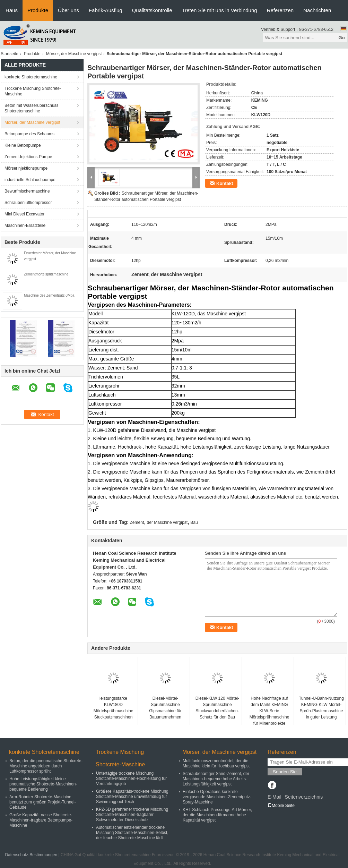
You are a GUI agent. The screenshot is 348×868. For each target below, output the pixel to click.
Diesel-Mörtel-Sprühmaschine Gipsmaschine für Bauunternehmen (165, 708)
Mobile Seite (281, 806)
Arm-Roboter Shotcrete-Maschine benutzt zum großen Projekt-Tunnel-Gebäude (43, 802)
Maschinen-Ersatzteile (25, 225)
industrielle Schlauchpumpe (30, 180)
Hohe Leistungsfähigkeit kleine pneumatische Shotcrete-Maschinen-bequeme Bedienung (43, 784)
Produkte (38, 10)
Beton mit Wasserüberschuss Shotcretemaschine (32, 108)
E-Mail (275, 797)
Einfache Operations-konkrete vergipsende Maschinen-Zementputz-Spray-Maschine (217, 797)
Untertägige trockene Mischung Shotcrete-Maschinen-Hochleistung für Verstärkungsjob (131, 778)
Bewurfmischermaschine (27, 191)
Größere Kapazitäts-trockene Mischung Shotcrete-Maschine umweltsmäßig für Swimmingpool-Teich (132, 797)
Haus (12, 10)
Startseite (10, 54)
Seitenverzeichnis (304, 797)
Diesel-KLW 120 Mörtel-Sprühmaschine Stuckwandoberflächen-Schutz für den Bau (217, 708)
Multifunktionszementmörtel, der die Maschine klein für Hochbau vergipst (216, 763)
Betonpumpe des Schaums (29, 134)
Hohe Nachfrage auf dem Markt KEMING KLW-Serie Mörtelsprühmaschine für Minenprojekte (269, 711)
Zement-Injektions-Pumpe (28, 157)
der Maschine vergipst (167, 522)
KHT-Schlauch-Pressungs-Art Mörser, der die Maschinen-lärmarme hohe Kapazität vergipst (217, 815)
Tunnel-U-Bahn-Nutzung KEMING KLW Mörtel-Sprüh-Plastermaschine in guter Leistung (321, 708)
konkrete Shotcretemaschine (31, 77)
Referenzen (280, 10)
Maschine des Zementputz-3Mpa (49, 295)
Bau (194, 522)
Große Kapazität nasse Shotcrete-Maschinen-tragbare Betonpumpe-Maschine (41, 820)
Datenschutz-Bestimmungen (31, 855)
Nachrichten (317, 10)
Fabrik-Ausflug (106, 10)
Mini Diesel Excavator (24, 214)
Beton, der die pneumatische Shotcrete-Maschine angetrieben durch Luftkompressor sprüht (46, 766)
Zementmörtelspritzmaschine (46, 274)
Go (342, 38)
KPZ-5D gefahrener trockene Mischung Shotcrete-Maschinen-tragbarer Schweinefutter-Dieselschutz (132, 815)
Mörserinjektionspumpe (26, 168)
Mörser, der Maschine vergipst (74, 54)
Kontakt (225, 183)
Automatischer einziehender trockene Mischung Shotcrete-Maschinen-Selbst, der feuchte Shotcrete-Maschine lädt (132, 833)
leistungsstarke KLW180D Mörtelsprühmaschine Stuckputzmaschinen (114, 708)
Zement (137, 522)
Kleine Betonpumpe (23, 145)
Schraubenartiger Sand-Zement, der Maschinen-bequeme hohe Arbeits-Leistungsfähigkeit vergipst (216, 779)
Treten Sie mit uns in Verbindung (220, 10)
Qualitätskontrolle (152, 10)
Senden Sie (285, 772)
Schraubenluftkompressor (28, 203)
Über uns (68, 10)
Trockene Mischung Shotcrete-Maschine (33, 91)
